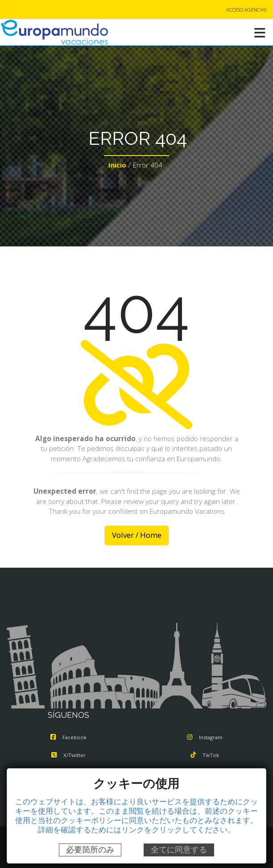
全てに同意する (179, 850)
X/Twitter (68, 755)
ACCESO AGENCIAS (246, 10)
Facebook (68, 737)
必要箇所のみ (90, 850)
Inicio (117, 165)
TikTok (205, 755)
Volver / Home (137, 535)
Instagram (205, 737)
